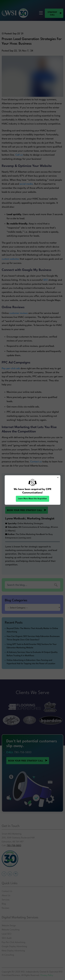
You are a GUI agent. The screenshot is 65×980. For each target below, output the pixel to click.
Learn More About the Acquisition (32, 499)
